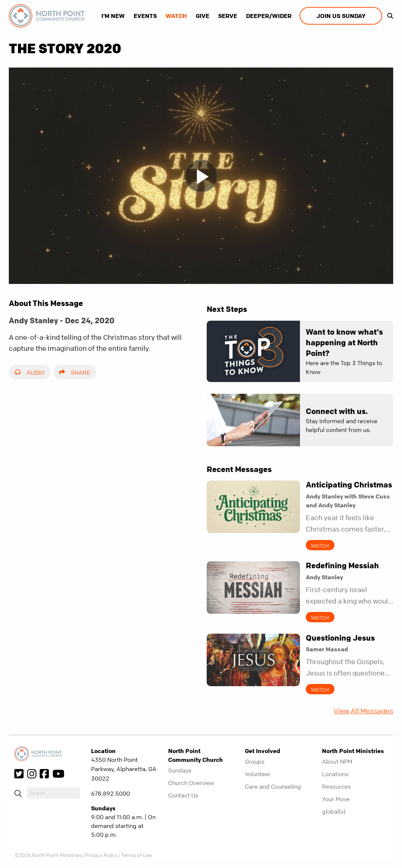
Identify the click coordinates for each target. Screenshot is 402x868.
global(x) (334, 811)
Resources (336, 786)
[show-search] (388, 16)
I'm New (113, 16)
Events (145, 16)
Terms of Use (137, 855)
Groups (255, 761)
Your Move (336, 799)
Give (202, 16)
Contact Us (183, 795)
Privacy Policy (101, 855)
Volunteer (258, 774)
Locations (335, 774)
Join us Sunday (341, 16)
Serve (228, 16)
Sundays (180, 770)
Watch (176, 16)
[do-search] (53, 793)
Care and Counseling (273, 786)
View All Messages (363, 711)
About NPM (337, 761)
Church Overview (191, 783)
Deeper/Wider (269, 16)
